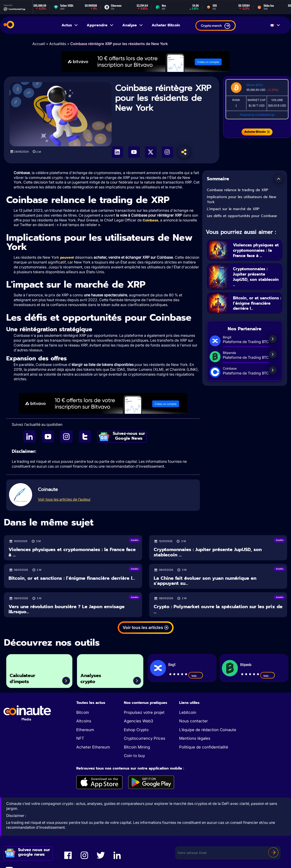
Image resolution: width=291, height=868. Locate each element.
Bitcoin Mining (137, 748)
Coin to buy (134, 756)
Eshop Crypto (136, 730)
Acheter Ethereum (93, 748)
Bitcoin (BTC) (255, 85)
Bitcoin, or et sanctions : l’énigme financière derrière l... (257, 303)
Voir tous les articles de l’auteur (64, 500)
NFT (80, 739)
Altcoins (84, 721)
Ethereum (85, 730)
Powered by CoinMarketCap (257, 115)
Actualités (58, 44)
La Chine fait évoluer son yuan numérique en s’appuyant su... (205, 581)
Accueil (39, 44)
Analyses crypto (94, 677)
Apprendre (100, 25)
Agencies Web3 (138, 721)
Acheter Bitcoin (166, 25)
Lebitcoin (188, 713)
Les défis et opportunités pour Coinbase (242, 216)
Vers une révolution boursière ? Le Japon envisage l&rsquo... (67, 610)
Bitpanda (246, 665)
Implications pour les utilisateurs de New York (242, 200)
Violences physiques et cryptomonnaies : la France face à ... (256, 250)
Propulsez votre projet (144, 713)
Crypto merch (216, 26)
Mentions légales (195, 739)
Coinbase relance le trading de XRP (237, 190)
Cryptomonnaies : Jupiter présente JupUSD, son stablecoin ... (253, 277)
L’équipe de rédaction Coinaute (208, 730)
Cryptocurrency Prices (145, 739)
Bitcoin (83, 713)
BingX (172, 665)
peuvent (67, 258)
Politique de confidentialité (204, 748)
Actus (70, 25)
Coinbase (150, 220)
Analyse (133, 25)
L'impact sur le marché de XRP (233, 209)
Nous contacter (193, 721)
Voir (196, 676)
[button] (279, 179)
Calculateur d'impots (26, 677)
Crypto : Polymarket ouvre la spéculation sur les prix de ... (218, 610)
